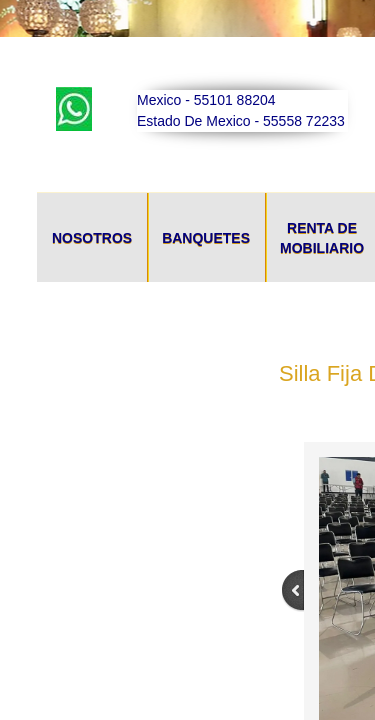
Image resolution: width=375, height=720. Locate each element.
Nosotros (92, 238)
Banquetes (206, 238)
